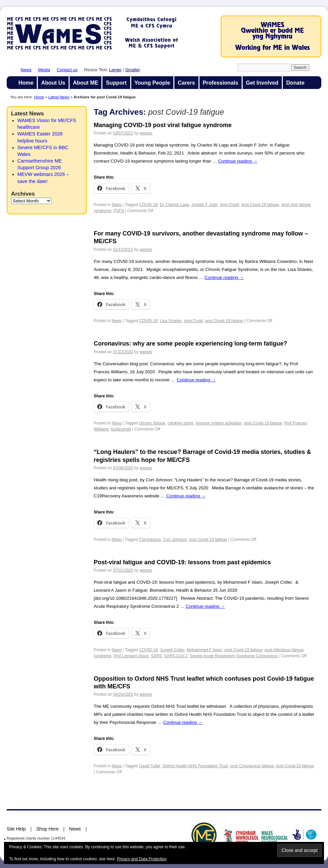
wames (146, 133)
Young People (152, 83)
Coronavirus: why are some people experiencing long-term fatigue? (190, 344)
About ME (86, 83)
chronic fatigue (152, 423)
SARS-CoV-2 (176, 656)
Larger (115, 70)
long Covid (229, 205)
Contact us (67, 70)
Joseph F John (205, 205)
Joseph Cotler (172, 650)
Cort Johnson (175, 540)
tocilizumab (121, 429)
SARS (156, 656)
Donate (295, 83)
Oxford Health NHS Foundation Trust (195, 766)
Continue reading (238, 161)
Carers (186, 83)
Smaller (133, 70)
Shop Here (47, 829)
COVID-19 (148, 205)
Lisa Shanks (171, 321)
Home (26, 83)
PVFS (119, 211)
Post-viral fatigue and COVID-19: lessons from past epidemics (182, 562)
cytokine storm (180, 423)
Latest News (59, 97)
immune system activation (219, 423)
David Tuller (150, 766)
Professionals (221, 83)
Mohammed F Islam (204, 650)
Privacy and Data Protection (142, 859)
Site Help (16, 829)
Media (44, 70)
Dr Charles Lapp (175, 205)
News (26, 70)
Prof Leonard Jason (131, 656)
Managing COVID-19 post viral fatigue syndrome (163, 125)
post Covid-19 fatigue (260, 205)
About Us (53, 83)
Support (116, 83)
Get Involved (262, 83)
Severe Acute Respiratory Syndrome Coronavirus (234, 656)
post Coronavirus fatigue (252, 766)
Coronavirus (150, 540)
